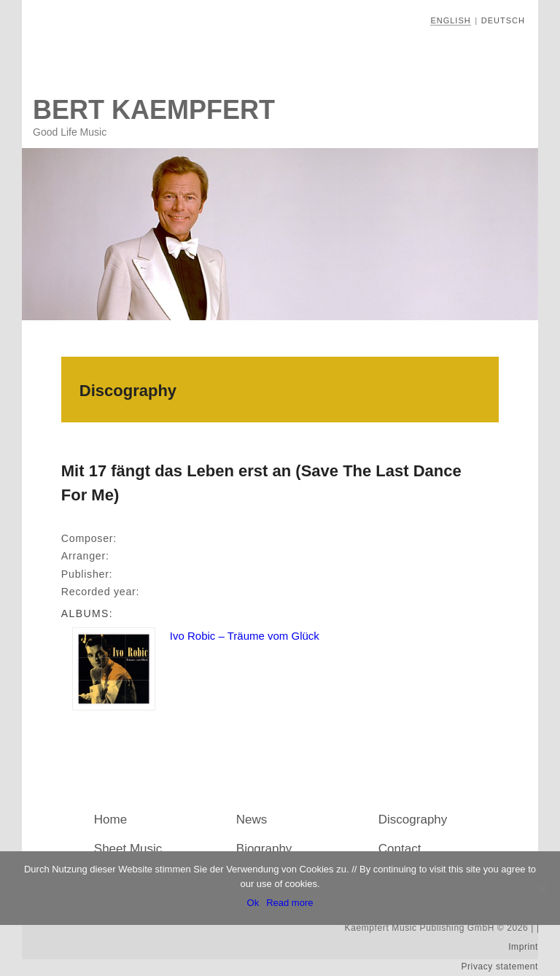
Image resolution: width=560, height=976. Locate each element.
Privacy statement (499, 967)
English (450, 20)
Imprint (523, 947)
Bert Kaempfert (154, 110)
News (252, 820)
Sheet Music (128, 849)
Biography (264, 849)
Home (110, 820)
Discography (413, 820)
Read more (289, 903)
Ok (253, 903)
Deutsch (503, 20)
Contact (400, 849)
